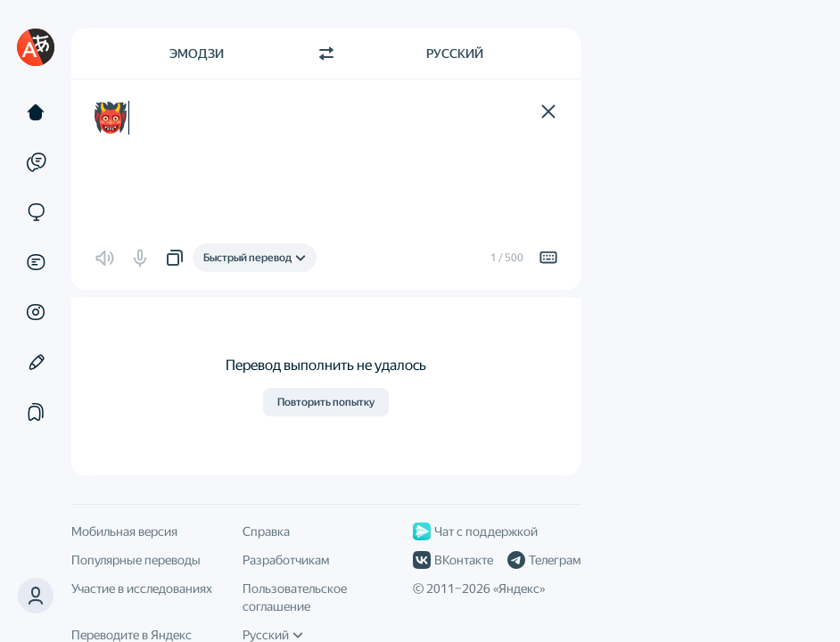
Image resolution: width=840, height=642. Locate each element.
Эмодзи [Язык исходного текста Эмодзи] (197, 53)
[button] (548, 111)
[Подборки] (36, 412)
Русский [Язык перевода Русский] (455, 53)
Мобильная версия (124, 531)
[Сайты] (36, 212)
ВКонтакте (453, 560)
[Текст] (36, 112)
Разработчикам (286, 560)
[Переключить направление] (326, 53)
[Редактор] (36, 362)
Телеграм (544, 560)
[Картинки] (36, 312)
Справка (266, 531)
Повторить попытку (326, 402)
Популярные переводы (136, 560)
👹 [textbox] (111, 118)
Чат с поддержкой (475, 531)
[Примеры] (36, 162)
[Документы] (36, 262)
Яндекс (519, 588)
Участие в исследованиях (142, 588)
